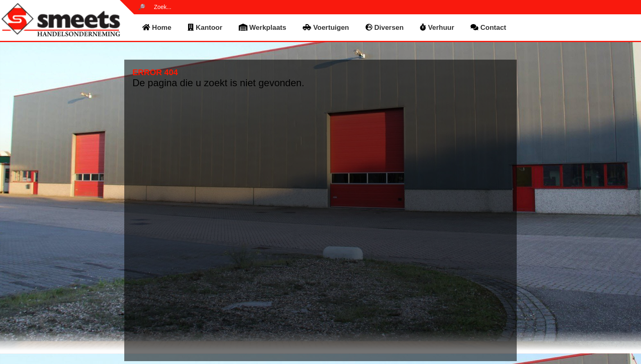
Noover (426, 356)
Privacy (403, 317)
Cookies (404, 322)
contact (488, 28)
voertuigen (326, 28)
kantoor (205, 28)
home (157, 28)
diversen (385, 28)
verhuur (437, 28)
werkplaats (262, 28)
